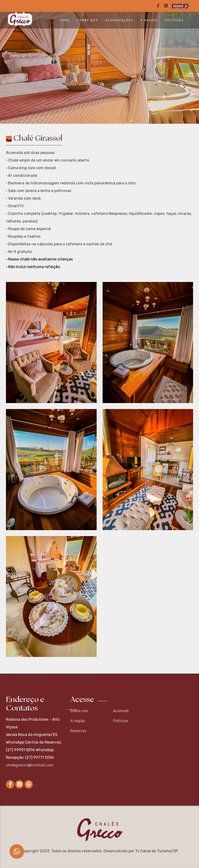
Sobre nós (88, 20)
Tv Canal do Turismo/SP (156, 851)
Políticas (174, 20)
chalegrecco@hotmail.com (30, 765)
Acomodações (119, 20)
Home (65, 20)
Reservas (78, 731)
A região (149, 20)
